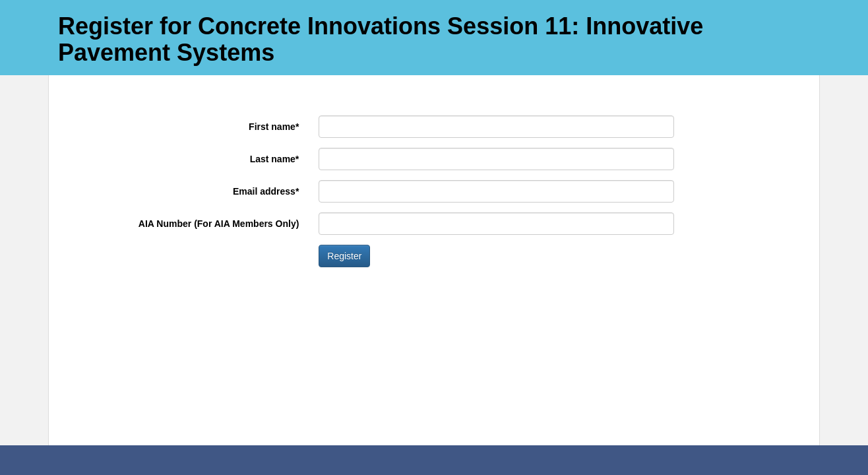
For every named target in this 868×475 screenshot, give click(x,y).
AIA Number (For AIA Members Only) (219, 224)
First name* (274, 127)
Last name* (275, 159)
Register (344, 256)
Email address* (266, 191)
